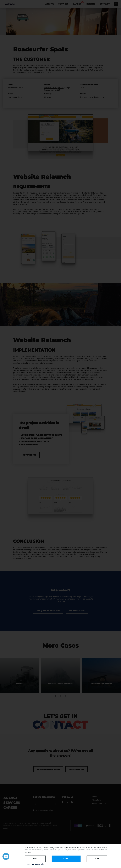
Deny (35, 859)
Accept (66, 859)
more (97, 859)
